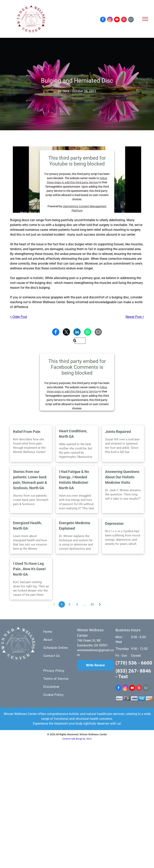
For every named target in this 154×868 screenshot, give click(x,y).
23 (92, 604)
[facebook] (103, 20)
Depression (114, 523)
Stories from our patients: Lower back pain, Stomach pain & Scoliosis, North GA (30, 480)
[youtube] (117, 20)
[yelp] (124, 20)
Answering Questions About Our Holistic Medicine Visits (122, 477)
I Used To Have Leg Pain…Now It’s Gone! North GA (29, 569)
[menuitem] (58, 632)
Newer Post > (135, 317)
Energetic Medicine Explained (75, 526)
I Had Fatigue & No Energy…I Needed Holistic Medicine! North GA (74, 480)
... (85, 604)
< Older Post (19, 317)
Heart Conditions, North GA (73, 434)
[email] (131, 20)
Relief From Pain (27, 432)
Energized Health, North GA (27, 526)
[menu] (145, 19)
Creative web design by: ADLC (77, 739)
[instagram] (110, 20)
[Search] (80, 341)
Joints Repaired (118, 432)
